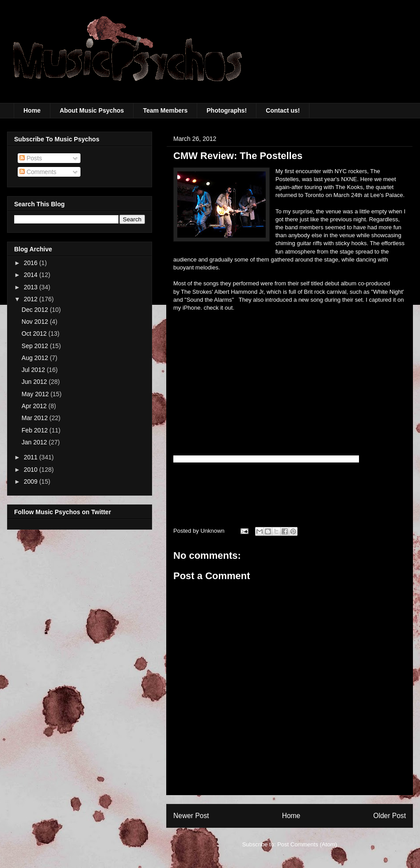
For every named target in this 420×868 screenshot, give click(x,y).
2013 (32, 287)
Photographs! (227, 110)
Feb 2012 (36, 430)
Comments (38, 172)
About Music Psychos (92, 110)
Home (32, 110)
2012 (32, 299)
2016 (32, 263)
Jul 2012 (34, 370)
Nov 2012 (36, 322)
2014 (32, 275)
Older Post (389, 816)
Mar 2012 (36, 418)
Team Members (165, 110)
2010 (32, 470)
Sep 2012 (36, 346)
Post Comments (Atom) (307, 844)
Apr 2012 (35, 406)
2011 (32, 457)
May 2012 (36, 394)
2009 (32, 481)
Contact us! (283, 110)
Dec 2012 (36, 310)
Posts (31, 158)
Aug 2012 (36, 358)
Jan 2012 (35, 442)
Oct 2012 (35, 334)
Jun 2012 (35, 382)
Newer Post (191, 816)
